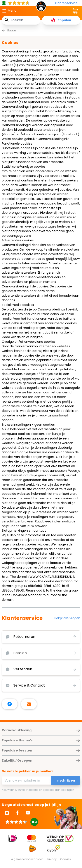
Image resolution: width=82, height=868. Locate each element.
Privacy (52, 859)
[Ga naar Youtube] (28, 813)
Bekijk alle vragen (67, 618)
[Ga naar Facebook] (17, 813)
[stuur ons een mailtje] (29, 704)
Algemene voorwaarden (27, 859)
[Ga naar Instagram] (7, 813)
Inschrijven (66, 780)
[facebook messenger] (10, 704)
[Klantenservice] (68, 3)
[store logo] (41, 7)
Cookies (65, 859)
